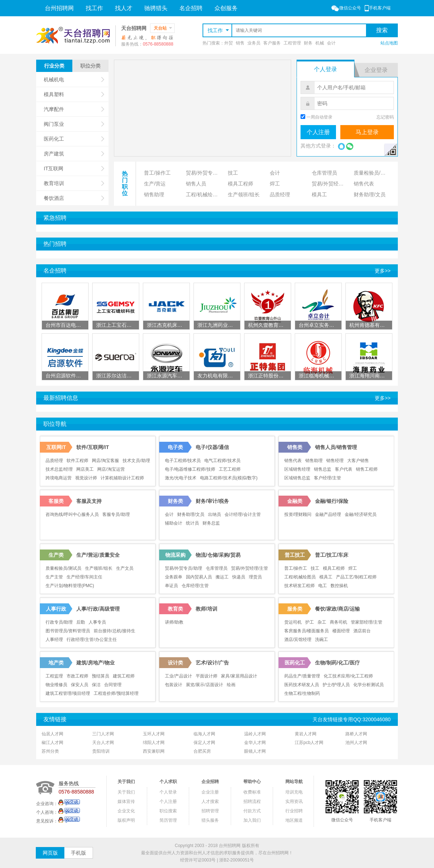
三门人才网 (103, 734)
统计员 (192, 523)
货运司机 (293, 622)
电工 (323, 586)
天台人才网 (103, 743)
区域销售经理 (297, 469)
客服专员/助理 (116, 514)
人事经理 (54, 640)
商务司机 (339, 622)
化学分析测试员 (369, 685)
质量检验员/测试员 (373, 173)
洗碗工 (322, 640)
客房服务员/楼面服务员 (307, 631)
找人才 (124, 8)
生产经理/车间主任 (84, 577)
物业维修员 (56, 685)
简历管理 (168, 820)
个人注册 (318, 132)
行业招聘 (294, 811)
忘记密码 (385, 117)
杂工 (322, 622)
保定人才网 (204, 743)
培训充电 (294, 792)
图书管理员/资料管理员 (68, 631)
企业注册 (210, 792)
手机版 (78, 853)
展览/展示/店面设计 (205, 685)
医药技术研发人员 (302, 685)
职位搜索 (168, 811)
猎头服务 (210, 820)
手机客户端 (378, 8)
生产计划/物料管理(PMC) (70, 586)
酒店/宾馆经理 (298, 640)
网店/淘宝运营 (111, 469)
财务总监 (211, 523)
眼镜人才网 (255, 751)
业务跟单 (174, 577)
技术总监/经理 (59, 469)
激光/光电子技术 (181, 478)
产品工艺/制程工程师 (356, 577)
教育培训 (74, 183)
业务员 (254, 43)
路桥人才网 (356, 734)
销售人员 (196, 184)
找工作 (94, 8)
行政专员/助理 (59, 622)
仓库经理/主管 (195, 586)
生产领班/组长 (244, 194)
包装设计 (174, 685)
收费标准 (252, 792)
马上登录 (367, 132)
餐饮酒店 (74, 198)
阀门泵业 (74, 124)
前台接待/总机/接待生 (114, 631)
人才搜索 (210, 801)
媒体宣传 (126, 801)
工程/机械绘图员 (204, 194)
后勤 (81, 622)
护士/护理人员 (336, 685)
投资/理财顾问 (298, 514)
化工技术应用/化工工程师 (348, 676)
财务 (308, 43)
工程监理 (54, 676)
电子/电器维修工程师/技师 (190, 469)
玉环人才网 (154, 734)
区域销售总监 (297, 478)
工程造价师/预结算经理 (116, 693)
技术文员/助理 (136, 461)
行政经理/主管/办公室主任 (92, 640)
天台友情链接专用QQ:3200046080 (352, 719)
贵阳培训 (101, 751)
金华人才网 (255, 743)
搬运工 (222, 577)
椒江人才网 (52, 743)
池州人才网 (356, 743)
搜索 (382, 30)
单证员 (171, 586)
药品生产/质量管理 (302, 676)
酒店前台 (362, 631)
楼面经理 (341, 631)
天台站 (163, 28)
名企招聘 (191, 8)
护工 (310, 622)
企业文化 (126, 811)
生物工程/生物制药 (302, 693)
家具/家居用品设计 (239, 676)
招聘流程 (252, 801)
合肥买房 (202, 751)
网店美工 (85, 469)
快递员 (239, 577)
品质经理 (280, 194)
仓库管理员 (324, 173)
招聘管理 (210, 811)
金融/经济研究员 (360, 514)
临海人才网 (204, 734)
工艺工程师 (230, 469)
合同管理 (113, 685)
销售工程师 (367, 469)
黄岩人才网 (306, 734)
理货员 (255, 577)
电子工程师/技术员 (183, 461)
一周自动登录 (319, 117)
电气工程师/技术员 (222, 461)
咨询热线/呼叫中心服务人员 (72, 514)
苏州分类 (50, 751)
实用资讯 (294, 801)
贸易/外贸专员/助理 (205, 173)
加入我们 (252, 820)
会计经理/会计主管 (242, 514)
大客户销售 (358, 461)
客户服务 (272, 43)
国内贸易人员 (199, 577)
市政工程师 (77, 676)
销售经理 (335, 461)
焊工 (275, 184)
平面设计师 (207, 676)
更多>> (383, 271)
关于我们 (126, 792)
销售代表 (364, 184)
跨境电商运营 (59, 478)
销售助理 (154, 194)
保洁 (96, 685)
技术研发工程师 (299, 586)
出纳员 (214, 514)
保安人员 (80, 685)
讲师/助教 (174, 622)
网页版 (50, 853)
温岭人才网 (255, 734)
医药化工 (74, 139)
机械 (320, 43)
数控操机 (339, 586)
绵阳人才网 (154, 743)
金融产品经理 (328, 514)
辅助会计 (174, 523)
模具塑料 (74, 94)
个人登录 (168, 792)
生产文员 (125, 568)
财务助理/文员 (370, 194)
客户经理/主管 (327, 478)
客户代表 (344, 469)
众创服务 (226, 8)
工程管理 (292, 43)
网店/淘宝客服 (105, 461)
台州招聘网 (59, 8)
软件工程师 (77, 461)
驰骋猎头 (156, 8)
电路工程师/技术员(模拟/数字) (229, 478)
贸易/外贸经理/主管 (331, 184)
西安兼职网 (154, 751)
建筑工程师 (124, 676)
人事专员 (97, 622)
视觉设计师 (86, 478)
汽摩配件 (74, 109)
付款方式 (252, 811)
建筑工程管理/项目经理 (68, 693)
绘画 (231, 685)
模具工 (319, 194)
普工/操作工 (157, 173)
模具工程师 (241, 184)
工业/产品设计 (178, 676)
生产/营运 (155, 184)
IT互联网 (74, 168)
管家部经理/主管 (367, 622)
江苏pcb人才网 (309, 743)
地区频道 (294, 820)
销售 (240, 43)
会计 (331, 43)
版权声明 (126, 820)
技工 (233, 173)
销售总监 (323, 469)
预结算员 (101, 676)
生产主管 (54, 577)
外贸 (229, 43)
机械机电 (74, 80)
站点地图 (389, 43)
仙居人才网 (52, 734)
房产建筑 (74, 154)
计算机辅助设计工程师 (122, 478)
